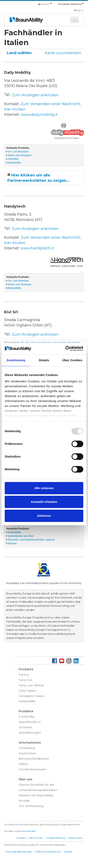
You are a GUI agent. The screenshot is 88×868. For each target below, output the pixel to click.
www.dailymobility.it (39, 115)
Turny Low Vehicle (31, 685)
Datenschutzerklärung (48, 852)
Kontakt (24, 801)
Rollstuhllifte (14, 163)
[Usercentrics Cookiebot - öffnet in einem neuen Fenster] (65, 349)
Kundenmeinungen (32, 769)
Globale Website (72, 4)
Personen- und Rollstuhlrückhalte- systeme (31, 540)
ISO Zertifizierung (31, 806)
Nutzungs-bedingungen (19, 852)
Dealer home (75, 838)
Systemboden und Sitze (21, 536)
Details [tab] (44, 360)
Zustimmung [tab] (16, 360)
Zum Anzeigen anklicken (35, 95)
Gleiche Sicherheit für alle (36, 785)
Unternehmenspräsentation (38, 790)
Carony (24, 675)
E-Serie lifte (27, 717)
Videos (23, 764)
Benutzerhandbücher (34, 759)
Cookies (68, 852)
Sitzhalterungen (30, 733)
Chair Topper (28, 691)
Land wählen (19, 53)
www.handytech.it (37, 248)
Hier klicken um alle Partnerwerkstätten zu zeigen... (39, 178)
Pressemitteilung (56, 838)
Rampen (12, 543)
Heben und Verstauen (20, 155)
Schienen (25, 727)
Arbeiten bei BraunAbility (36, 795)
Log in (79, 10)
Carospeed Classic (32, 696)
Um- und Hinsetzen (18, 152)
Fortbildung (27, 748)
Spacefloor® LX (30, 722)
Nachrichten (27, 753)
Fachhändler (29, 831)
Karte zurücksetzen (63, 53)
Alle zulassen (44, 488)
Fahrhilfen (13, 159)
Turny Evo (25, 680)
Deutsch (46, 4)
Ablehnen (44, 516)
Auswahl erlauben (44, 502)
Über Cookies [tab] (72, 360)
